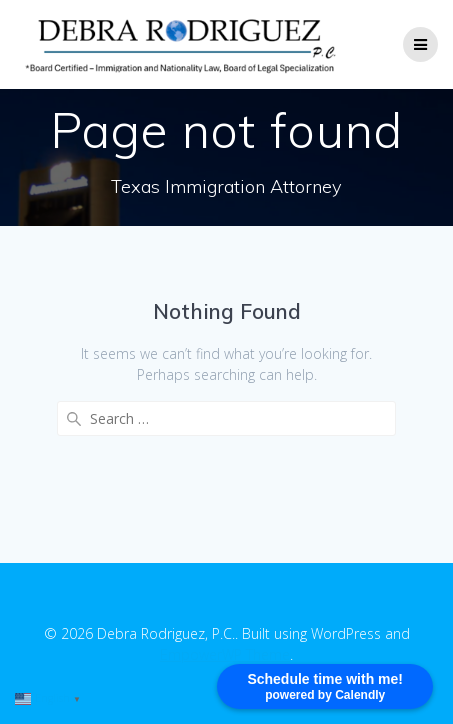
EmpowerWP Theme (225, 654)
